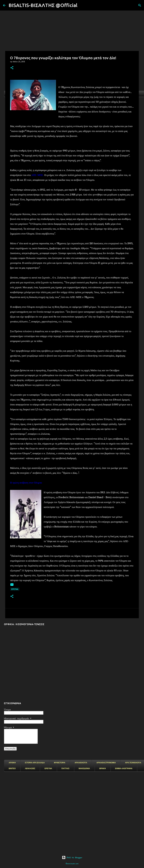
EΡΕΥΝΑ (15, 589)
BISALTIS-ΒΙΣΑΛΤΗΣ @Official (43, 5)
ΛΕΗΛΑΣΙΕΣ (30, 769)
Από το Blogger (72, 857)
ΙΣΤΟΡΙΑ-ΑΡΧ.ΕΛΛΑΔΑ (35, 763)
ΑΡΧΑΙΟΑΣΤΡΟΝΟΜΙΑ (106, 763)
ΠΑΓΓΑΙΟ (65, 769)
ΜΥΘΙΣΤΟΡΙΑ (60, 763)
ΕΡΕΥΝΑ (48, 769)
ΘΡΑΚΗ (102, 769)
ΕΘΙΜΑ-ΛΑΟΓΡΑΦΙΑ (124, 769)
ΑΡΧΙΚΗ (12, 763)
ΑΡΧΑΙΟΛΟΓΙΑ (81, 763)
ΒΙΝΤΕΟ (12, 769)
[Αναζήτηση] (82, 5)
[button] (12, 68)
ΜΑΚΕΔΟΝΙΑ (84, 769)
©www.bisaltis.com (72, 864)
